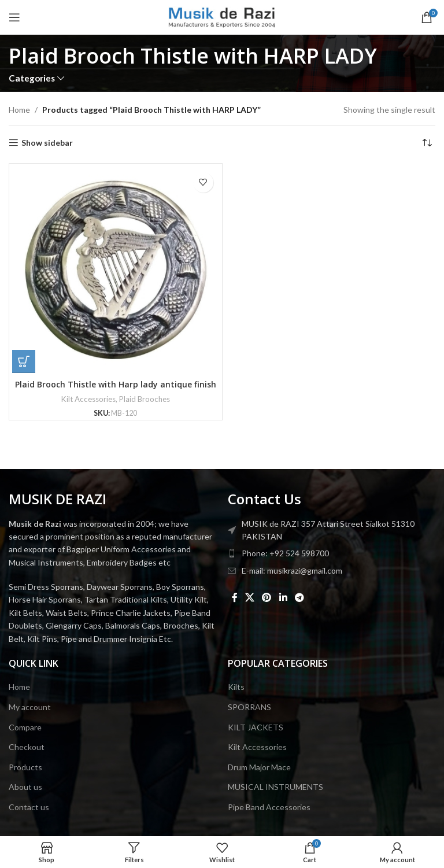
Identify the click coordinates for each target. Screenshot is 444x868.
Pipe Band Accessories (269, 807)
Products (25, 767)
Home (19, 110)
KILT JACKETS (256, 727)
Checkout (27, 747)
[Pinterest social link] (267, 597)
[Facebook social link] (234, 597)
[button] (24, 361)
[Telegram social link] (299, 597)
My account (30, 707)
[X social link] (249, 597)
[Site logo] (222, 16)
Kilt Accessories (88, 399)
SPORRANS (249, 707)
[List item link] (332, 553)
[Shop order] (427, 143)
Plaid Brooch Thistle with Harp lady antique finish (116, 384)
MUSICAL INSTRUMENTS (275, 787)
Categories (32, 78)
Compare (25, 727)
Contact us (29, 807)
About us (25, 787)
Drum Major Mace (259, 767)
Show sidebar (47, 143)
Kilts (236, 687)
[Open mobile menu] (14, 17)
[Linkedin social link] (283, 597)
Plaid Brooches (145, 399)
